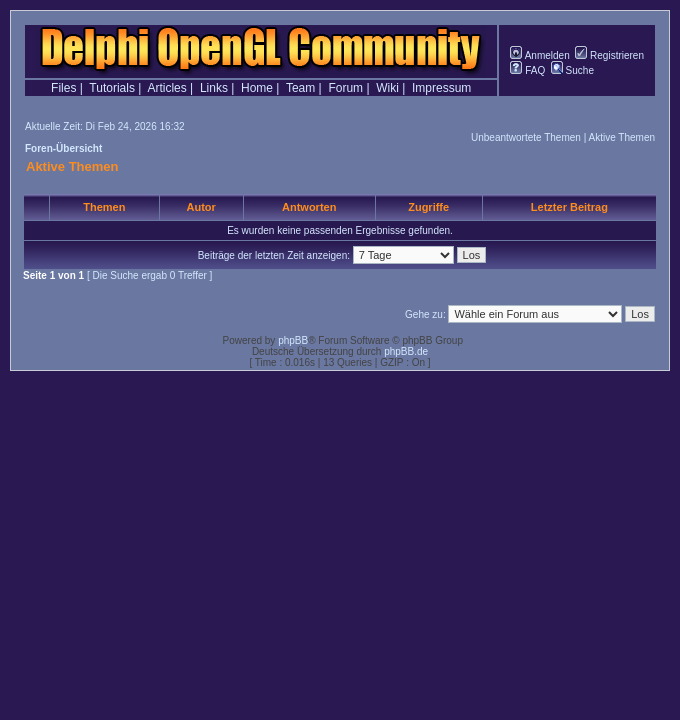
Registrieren (609, 55)
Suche (572, 70)
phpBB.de (406, 351)
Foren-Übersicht (63, 148)
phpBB (293, 340)
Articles (166, 88)
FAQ (527, 70)
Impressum (441, 88)
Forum (345, 88)
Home (257, 88)
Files (63, 88)
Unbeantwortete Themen (526, 137)
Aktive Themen (621, 137)
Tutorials (112, 88)
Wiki (387, 88)
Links (214, 88)
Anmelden (539, 55)
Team (300, 88)
